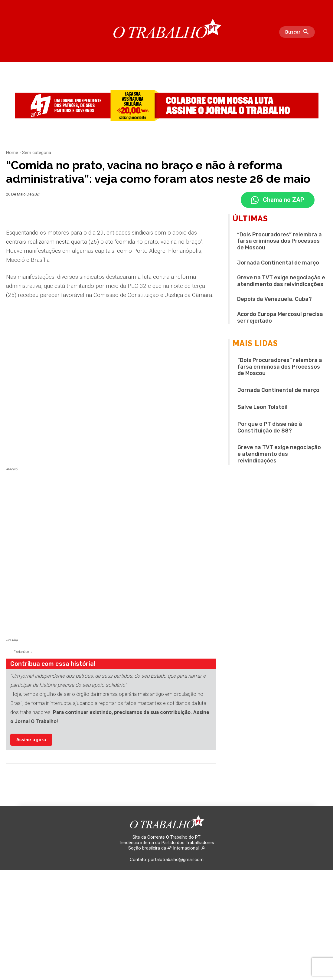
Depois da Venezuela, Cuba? (274, 300)
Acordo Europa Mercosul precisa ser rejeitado (280, 318)
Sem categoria (37, 153)
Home (12, 153)
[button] (299, 32)
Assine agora (31, 745)
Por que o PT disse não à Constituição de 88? (270, 428)
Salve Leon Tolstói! (263, 408)
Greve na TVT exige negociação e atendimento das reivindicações (281, 281)
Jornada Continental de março (278, 263)
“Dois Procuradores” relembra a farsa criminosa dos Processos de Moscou (279, 242)
